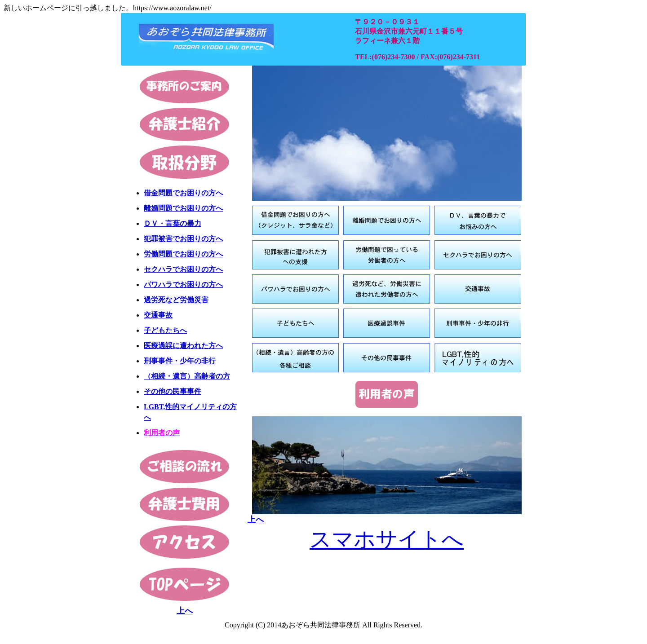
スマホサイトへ (387, 539)
